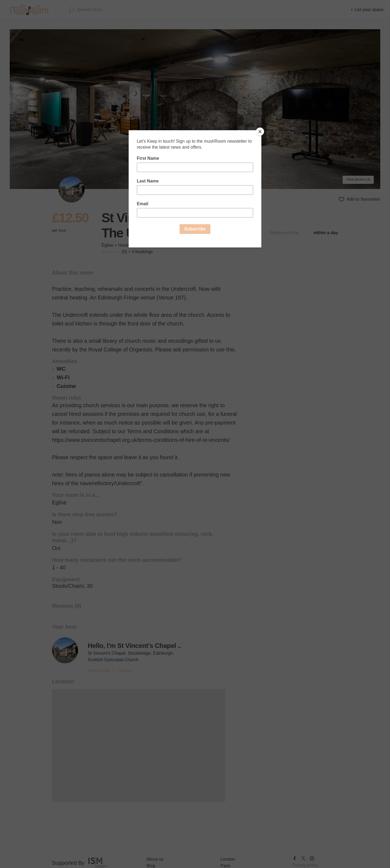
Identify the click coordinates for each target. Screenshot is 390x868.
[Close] (260, 132)
